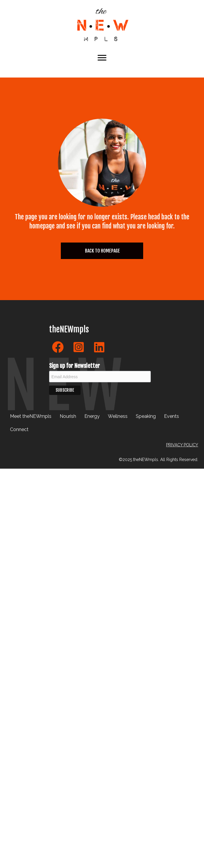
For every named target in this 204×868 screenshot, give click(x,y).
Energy (92, 416)
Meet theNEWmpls (31, 416)
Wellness (118, 416)
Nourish (68, 416)
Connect (19, 429)
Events (172, 416)
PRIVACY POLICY (182, 445)
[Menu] (102, 58)
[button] (58, 347)
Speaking (146, 416)
